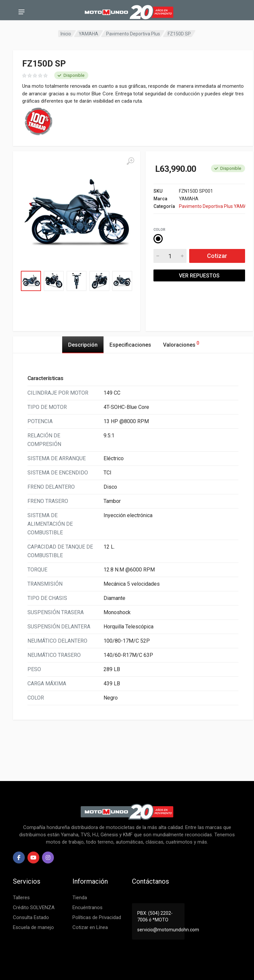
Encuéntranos (87, 907)
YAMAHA (88, 34)
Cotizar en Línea (90, 927)
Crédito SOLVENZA (34, 907)
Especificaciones (130, 345)
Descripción (83, 345)
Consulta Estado (31, 917)
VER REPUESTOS (199, 276)
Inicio (66, 34)
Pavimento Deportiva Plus (133, 34)
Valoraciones (181, 344)
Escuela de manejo (33, 927)
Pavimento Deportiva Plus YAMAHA (212, 206)
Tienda (80, 898)
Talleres (21, 898)
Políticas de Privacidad (97, 917)
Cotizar (217, 256)
